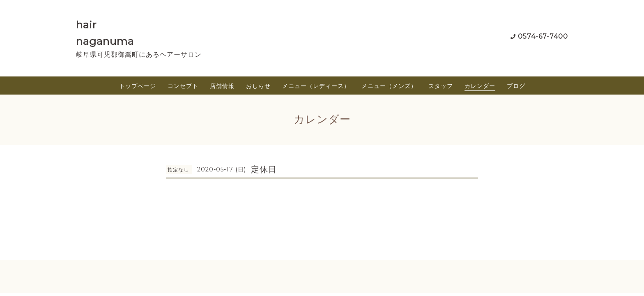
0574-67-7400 (543, 36)
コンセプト (183, 86)
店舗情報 (222, 86)
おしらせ (258, 86)
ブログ (516, 86)
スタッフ (441, 86)
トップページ (138, 86)
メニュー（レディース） (316, 86)
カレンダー (480, 86)
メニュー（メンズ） (389, 86)
